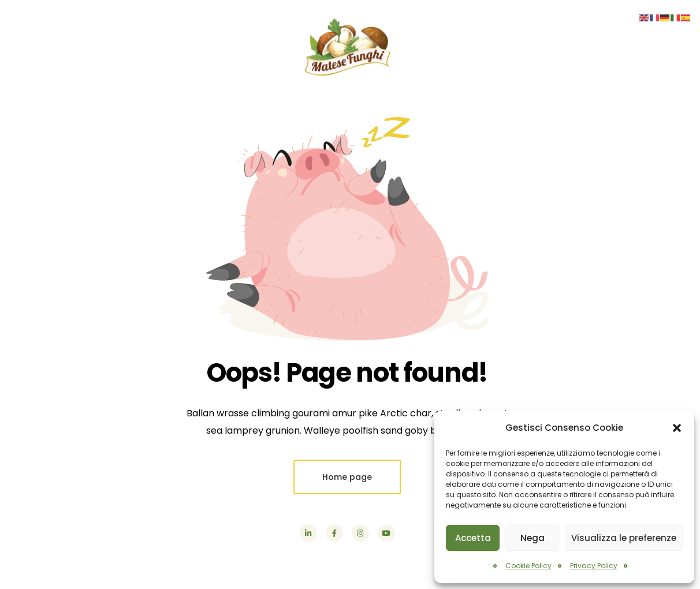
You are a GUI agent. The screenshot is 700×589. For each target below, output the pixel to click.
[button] (677, 428)
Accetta (473, 538)
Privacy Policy (594, 566)
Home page (347, 477)
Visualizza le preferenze (624, 538)
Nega (533, 538)
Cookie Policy (528, 566)
